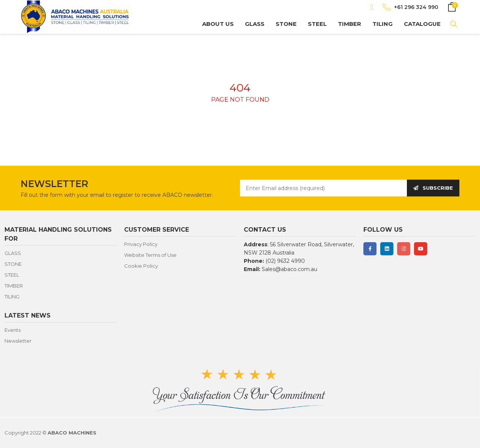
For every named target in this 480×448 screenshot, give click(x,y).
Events (13, 330)
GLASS (255, 24)
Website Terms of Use (150, 255)
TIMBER (349, 24)
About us (218, 24)
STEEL (317, 24)
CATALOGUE (422, 24)
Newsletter (18, 341)
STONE (286, 24)
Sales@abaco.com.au (289, 269)
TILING (382, 24)
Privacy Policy (141, 244)
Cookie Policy (141, 266)
